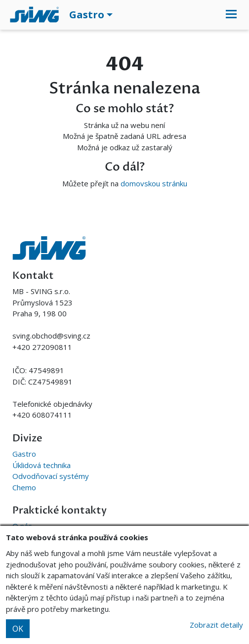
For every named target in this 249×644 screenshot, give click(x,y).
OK (18, 629)
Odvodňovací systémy (51, 476)
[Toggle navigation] (231, 15)
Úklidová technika (41, 465)
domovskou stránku (154, 183)
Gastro (24, 454)
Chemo (24, 487)
